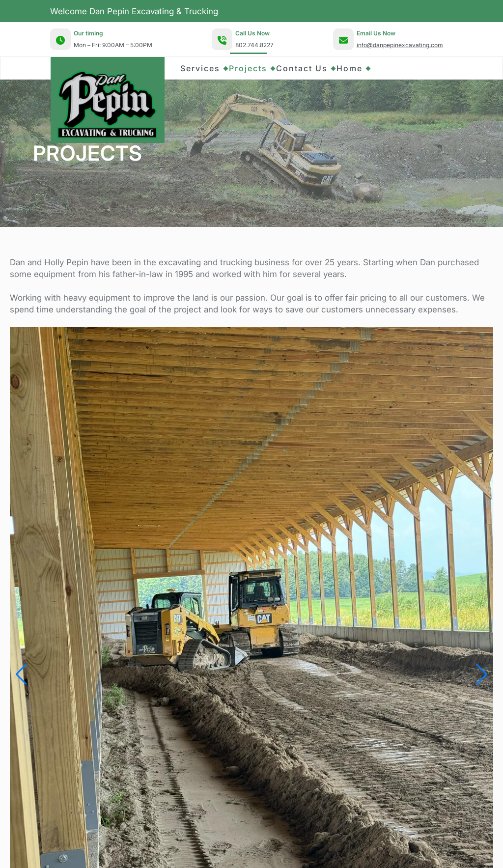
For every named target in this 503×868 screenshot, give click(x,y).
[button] (21, 674)
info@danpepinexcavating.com (400, 45)
